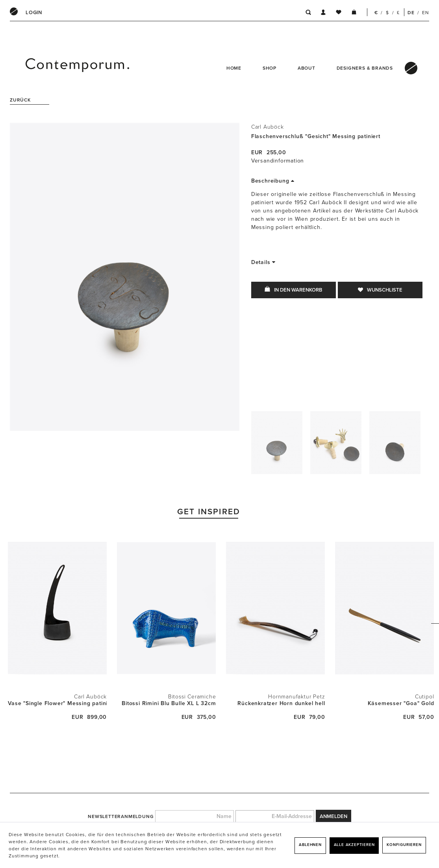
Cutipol (425, 697)
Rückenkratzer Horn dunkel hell (281, 703)
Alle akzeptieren (354, 845)
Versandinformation (278, 161)
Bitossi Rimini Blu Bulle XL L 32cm (169, 703)
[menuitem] (34, 13)
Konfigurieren (404, 845)
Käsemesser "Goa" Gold (401, 703)
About (307, 68)
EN (426, 13)
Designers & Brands (365, 68)
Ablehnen (310, 845)
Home (234, 68)
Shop (270, 68)
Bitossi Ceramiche (192, 697)
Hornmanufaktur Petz (296, 697)
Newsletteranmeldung (121, 816)
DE (411, 13)
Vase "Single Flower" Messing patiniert (57, 703)
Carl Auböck (268, 127)
